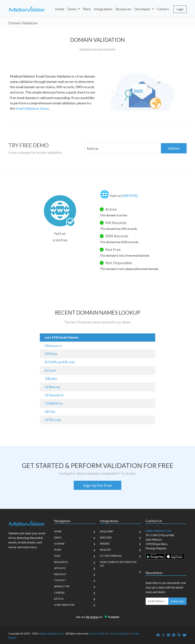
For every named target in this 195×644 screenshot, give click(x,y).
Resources (123, 9)
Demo (58, 538)
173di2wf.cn (54, 403)
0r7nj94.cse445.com (60, 362)
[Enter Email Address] (157, 601)
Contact (163, 9)
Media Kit (60, 574)
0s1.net (50, 370)
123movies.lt (54, 395)
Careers (59, 593)
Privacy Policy (98, 633)
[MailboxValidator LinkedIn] (169, 635)
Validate (174, 148)
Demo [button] (72, 9)
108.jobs (51, 379)
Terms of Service (118, 633)
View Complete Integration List (118, 564)
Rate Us (59, 599)
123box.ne (52, 387)
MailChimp (106, 531)
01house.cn (53, 346)
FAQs (57, 556)
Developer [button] (143, 9)
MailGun (105, 550)
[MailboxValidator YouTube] (185, 635)
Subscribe (177, 601)
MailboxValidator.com (52, 633)
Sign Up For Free (98, 485)
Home (60, 9)
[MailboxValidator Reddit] (174, 635)
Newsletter (62, 586)
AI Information (64, 605)
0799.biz (51, 354)
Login (180, 9)
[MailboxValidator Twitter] (163, 635)
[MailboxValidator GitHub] (179, 635)
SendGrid (106, 538)
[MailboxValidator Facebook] (158, 635)
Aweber (105, 544)
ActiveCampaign (111, 556)
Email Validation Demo (32, 108)
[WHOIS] (130, 195)
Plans (87, 9)
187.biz (50, 412)
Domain (59, 544)
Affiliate (60, 568)
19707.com (53, 420)
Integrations (103, 9)
